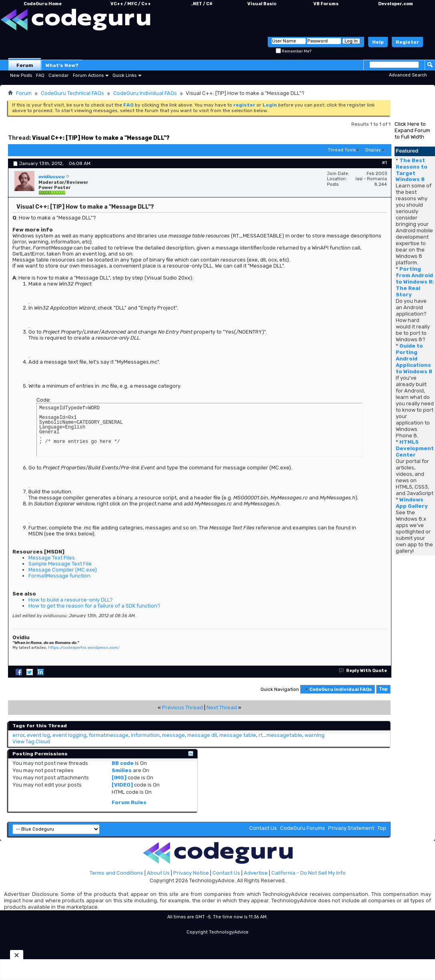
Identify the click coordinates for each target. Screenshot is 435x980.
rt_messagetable (280, 735)
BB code (123, 763)
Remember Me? (294, 51)
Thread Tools (342, 150)
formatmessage (109, 735)
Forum (25, 65)
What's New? (62, 65)
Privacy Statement (351, 828)
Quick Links (124, 75)
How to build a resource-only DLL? (71, 600)
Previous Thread (182, 707)
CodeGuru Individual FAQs (145, 93)
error (18, 735)
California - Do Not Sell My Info (309, 873)
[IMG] (119, 778)
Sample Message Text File (60, 564)
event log (38, 735)
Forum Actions (88, 75)
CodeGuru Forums (303, 828)
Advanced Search (408, 75)
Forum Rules (129, 802)
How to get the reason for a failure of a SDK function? (94, 606)
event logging (69, 735)
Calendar (58, 75)
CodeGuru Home (43, 4)
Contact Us (263, 828)
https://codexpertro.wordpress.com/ (84, 648)
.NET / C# (202, 4)
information (145, 735)
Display (373, 150)
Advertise (256, 873)
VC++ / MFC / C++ (131, 4)
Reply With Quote (363, 671)
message (173, 735)
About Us (158, 873)
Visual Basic (262, 4)
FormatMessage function (59, 576)
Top (383, 689)
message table (238, 735)
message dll (202, 735)
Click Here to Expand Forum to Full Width (412, 130)
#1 (384, 163)
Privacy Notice (191, 873)
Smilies (122, 770)
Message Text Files (52, 558)
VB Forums (326, 4)
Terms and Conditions (116, 873)
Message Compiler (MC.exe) (63, 570)
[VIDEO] (122, 785)
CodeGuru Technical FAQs (72, 93)
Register (407, 42)
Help (378, 42)
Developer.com (396, 4)
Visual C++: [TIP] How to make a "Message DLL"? (101, 138)
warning (315, 735)
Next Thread (222, 707)
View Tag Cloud (31, 742)
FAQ (40, 75)
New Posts (21, 75)
